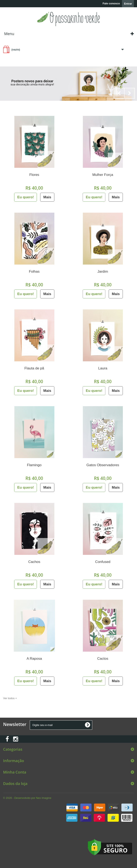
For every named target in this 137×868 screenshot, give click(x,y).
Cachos (34, 562)
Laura (103, 368)
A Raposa (34, 659)
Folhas (34, 272)
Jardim (103, 272)
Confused (103, 562)
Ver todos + (10, 698)
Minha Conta (15, 772)
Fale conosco (111, 3)
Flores (34, 175)
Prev (119, 93)
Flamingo (34, 465)
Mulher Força (103, 175)
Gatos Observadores (103, 465)
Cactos (103, 659)
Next (130, 93)
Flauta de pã (34, 368)
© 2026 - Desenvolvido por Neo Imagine (27, 798)
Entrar (128, 4)
